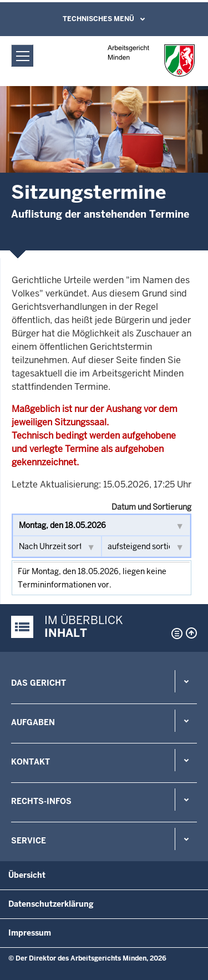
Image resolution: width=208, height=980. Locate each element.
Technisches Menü (98, 19)
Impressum (30, 933)
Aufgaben (33, 722)
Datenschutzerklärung (51, 904)
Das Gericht (39, 683)
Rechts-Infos (41, 801)
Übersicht (27, 875)
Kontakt (31, 762)
